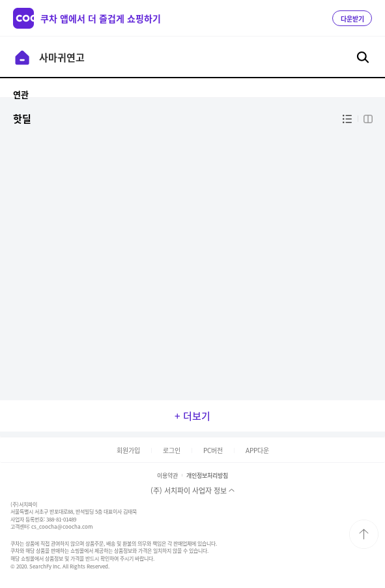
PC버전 (213, 450)
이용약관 (167, 476)
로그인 (172, 450)
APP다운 (257, 450)
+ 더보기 (192, 416)
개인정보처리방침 (207, 476)
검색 (363, 57)
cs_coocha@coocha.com (62, 527)
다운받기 (352, 19)
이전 (22, 57)
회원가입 (128, 450)
